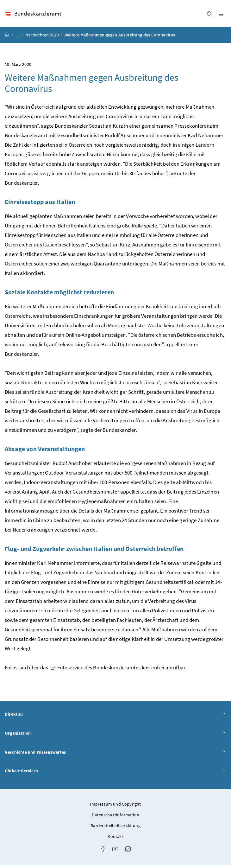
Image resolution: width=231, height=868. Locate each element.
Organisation (115, 736)
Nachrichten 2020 (42, 38)
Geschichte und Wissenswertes (115, 755)
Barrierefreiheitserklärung (115, 828)
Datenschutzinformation (115, 818)
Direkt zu (115, 717)
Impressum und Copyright (115, 807)
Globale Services (115, 773)
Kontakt (115, 839)
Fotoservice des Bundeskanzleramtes (96, 670)
